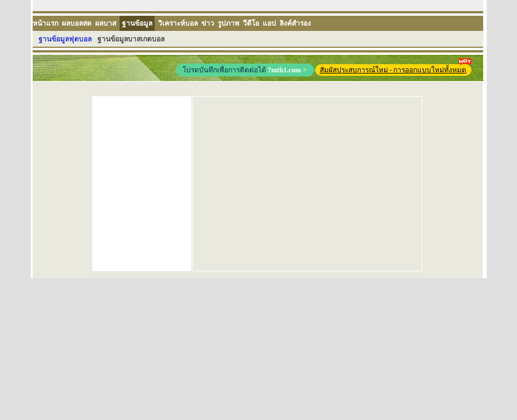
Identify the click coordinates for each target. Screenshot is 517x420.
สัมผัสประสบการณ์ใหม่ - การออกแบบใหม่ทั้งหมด (396, 69)
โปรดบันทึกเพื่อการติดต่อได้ (245, 70)
